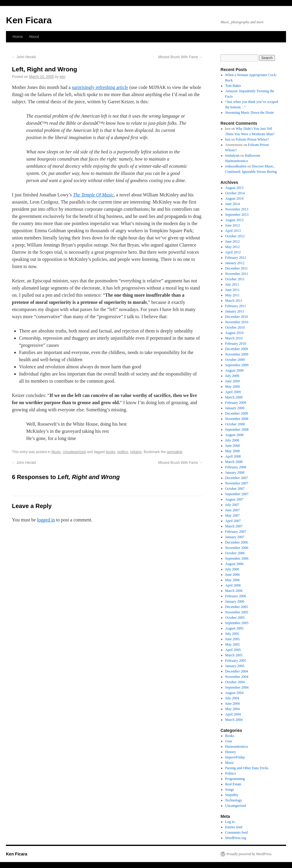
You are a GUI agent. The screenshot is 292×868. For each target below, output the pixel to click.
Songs (230, 789)
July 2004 (232, 698)
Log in (230, 822)
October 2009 (235, 360)
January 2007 (235, 537)
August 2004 (234, 693)
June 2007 (233, 510)
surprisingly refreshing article (100, 87)
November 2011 (237, 274)
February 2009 (236, 403)
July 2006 (232, 569)
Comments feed (237, 832)
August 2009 (234, 370)
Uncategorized (74, 452)
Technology (234, 800)
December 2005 (237, 607)
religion (136, 452)
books (111, 452)
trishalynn (232, 156)
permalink (175, 452)
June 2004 (233, 704)
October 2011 (235, 279)
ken (62, 77)
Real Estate (233, 784)
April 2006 (233, 585)
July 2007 (232, 505)
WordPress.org (236, 838)
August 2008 (234, 435)
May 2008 (233, 451)
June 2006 (233, 575)
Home (18, 37)
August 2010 (234, 333)
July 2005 (232, 634)
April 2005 (233, 650)
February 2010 (236, 344)
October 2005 (235, 618)
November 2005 (237, 612)
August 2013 (234, 220)
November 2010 (237, 322)
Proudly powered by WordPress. (249, 854)
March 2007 (234, 526)
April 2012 (233, 252)
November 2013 (237, 209)
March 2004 (234, 720)
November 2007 (237, 483)
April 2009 (233, 392)
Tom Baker (233, 86)
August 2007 (234, 499)
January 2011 (235, 311)
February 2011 (236, 306)
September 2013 (237, 215)
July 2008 (232, 440)
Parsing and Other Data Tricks (247, 768)
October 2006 (235, 553)
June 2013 (233, 225)
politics (123, 452)
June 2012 (233, 241)
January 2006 (235, 601)
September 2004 (237, 687)
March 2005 (234, 655)
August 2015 (234, 188)
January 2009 (235, 408)
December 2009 (237, 349)
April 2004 (233, 714)
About (34, 37)
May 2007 (233, 515)
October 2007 (235, 489)
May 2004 (233, 709)
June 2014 (233, 204)
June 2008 (233, 446)
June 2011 (233, 290)
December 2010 (237, 317)
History (231, 752)
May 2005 (233, 644)
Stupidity (232, 795)
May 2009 (233, 387)
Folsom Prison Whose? (252, 139)
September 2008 (237, 430)
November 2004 (237, 677)
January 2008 (235, 473)
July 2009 (232, 376)
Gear (229, 741)
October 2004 (235, 682)
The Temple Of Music (93, 195)
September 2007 (237, 494)
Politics (231, 773)
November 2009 (237, 354)
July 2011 (232, 284)
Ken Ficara (29, 20)
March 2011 (234, 301)
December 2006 (237, 542)
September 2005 (237, 623)
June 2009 (233, 381)
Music (56, 452)
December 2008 (237, 413)
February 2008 (236, 467)
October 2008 (235, 424)
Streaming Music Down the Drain (250, 113)
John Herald (24, 57)
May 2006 (233, 580)
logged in (46, 520)
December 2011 (237, 268)
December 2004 (237, 671)
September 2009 (237, 365)
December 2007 (237, 478)
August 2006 (234, 564)
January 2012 (235, 263)
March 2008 (234, 462)
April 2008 (233, 456)
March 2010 (234, 338)
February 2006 (236, 596)
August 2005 (234, 628)
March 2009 (234, 397)
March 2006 (234, 591)
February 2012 (236, 258)
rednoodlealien (236, 166)
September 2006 (237, 558)
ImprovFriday (235, 757)
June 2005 (233, 639)
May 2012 (233, 247)
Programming (235, 779)
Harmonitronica (237, 747)
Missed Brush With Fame (180, 57)
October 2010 (235, 327)
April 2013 (233, 231)
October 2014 (235, 193)
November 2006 (237, 548)
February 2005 (236, 661)
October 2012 (235, 236)
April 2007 (233, 521)
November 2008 (237, 419)
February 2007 (236, 532)
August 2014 (234, 198)
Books (230, 736)
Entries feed (234, 827)
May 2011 (233, 295)
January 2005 (235, 666)
